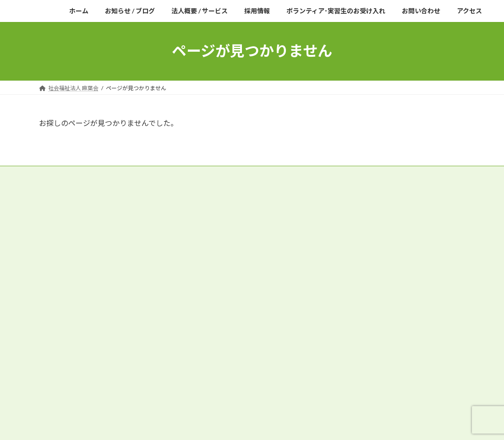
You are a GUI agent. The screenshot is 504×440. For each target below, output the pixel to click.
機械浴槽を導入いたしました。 (371, 317)
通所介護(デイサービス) (78, 310)
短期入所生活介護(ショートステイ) (96, 300)
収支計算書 (328, 174)
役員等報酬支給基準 (141, 174)
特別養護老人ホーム (72, 290)
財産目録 (240, 174)
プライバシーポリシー (387, 174)
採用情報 (53, 340)
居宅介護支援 (61, 320)
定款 (53, 174)
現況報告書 (197, 174)
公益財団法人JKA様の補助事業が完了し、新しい (392, 308)
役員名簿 (88, 174)
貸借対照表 (283, 174)
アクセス (52, 351)
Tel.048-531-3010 (78, 258)
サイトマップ (64, 180)
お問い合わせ (60, 362)
